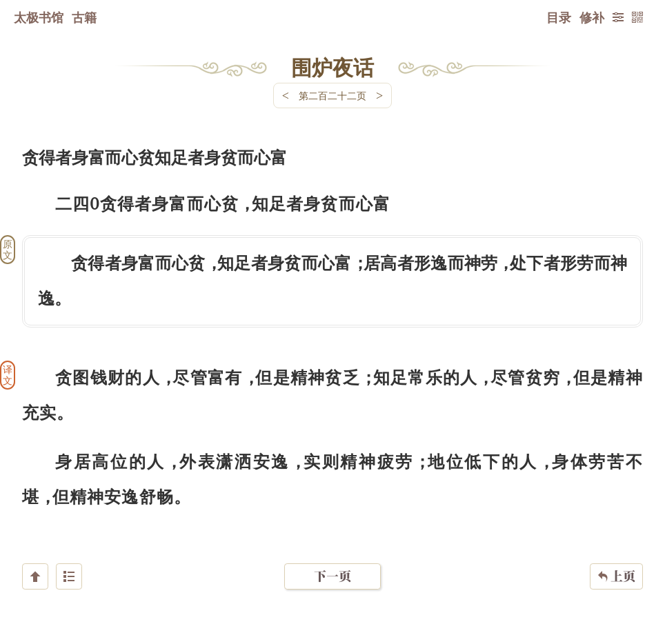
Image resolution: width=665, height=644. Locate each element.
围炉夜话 (332, 67)
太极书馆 (39, 17)
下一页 (332, 562)
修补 (592, 17)
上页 (616, 562)
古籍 (84, 17)
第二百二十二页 (332, 95)
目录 (559, 17)
